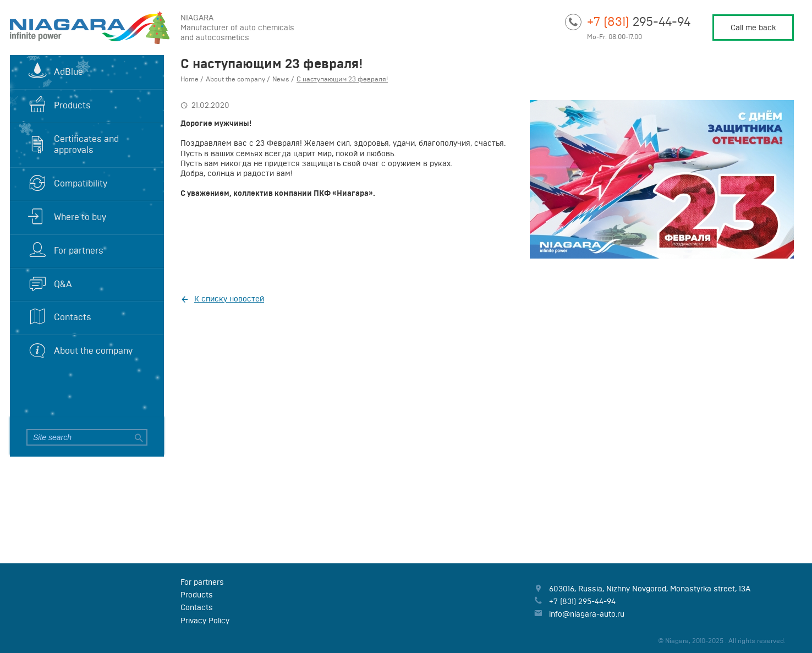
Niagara (87, 28)
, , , (650, 589)
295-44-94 (639, 21)
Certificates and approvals (86, 144)
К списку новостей (229, 299)
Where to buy (80, 217)
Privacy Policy (205, 621)
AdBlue (68, 72)
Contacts (73, 317)
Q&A (63, 284)
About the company (93, 350)
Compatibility (81, 183)
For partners (79, 250)
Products (72, 105)
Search (138, 437)
